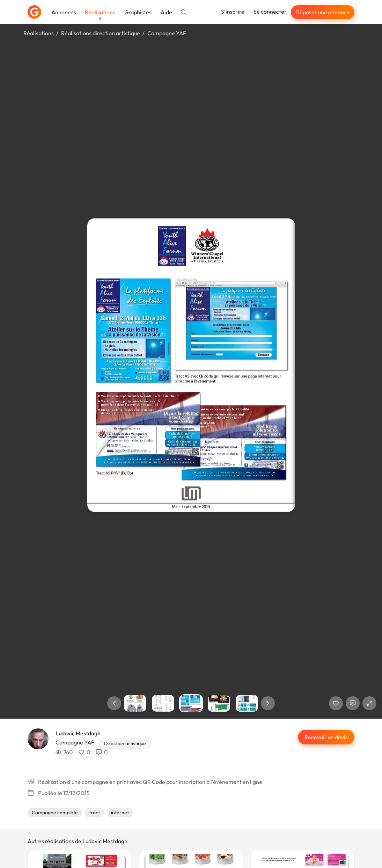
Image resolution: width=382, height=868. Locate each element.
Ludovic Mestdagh (78, 733)
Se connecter (270, 12)
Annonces (64, 12)
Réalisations (100, 12)
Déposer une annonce (323, 12)
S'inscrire (233, 12)
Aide (166, 12)
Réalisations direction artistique (101, 33)
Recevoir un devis (326, 737)
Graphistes (138, 12)
